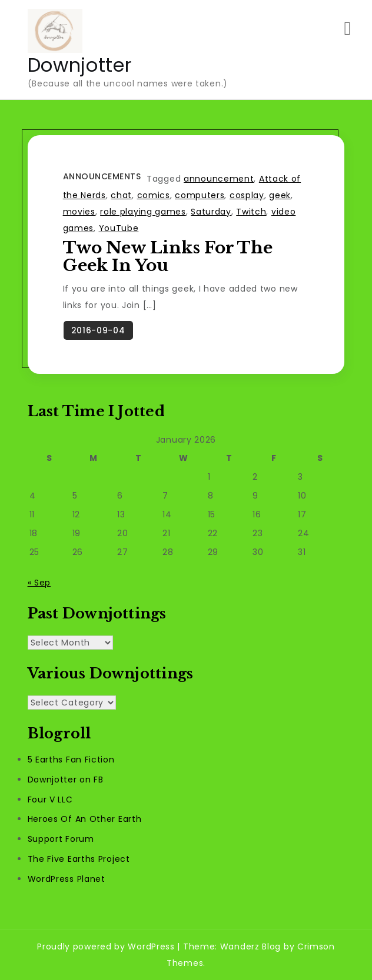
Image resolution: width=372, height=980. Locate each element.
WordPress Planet (67, 879)
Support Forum (61, 839)
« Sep (39, 583)
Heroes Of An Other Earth (85, 819)
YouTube (119, 228)
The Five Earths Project (79, 859)
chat (121, 195)
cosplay (247, 195)
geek (280, 195)
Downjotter (80, 65)
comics (154, 195)
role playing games (143, 212)
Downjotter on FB (66, 780)
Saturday (211, 212)
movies (79, 212)
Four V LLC (50, 800)
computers (200, 195)
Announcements (102, 176)
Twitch (251, 212)
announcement (219, 179)
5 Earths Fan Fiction (71, 760)
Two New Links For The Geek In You (168, 257)
